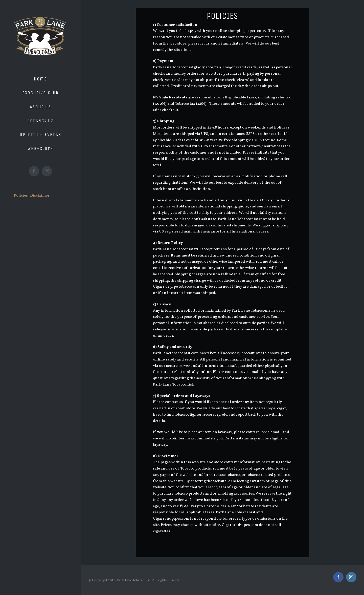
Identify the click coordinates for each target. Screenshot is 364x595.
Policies (21, 196)
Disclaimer (40, 196)
